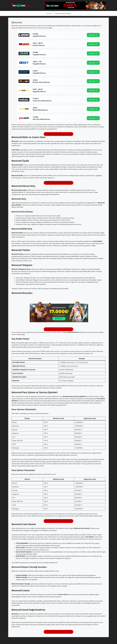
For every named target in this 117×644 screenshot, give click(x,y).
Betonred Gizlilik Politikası (63, 13)
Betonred (49, 13)
